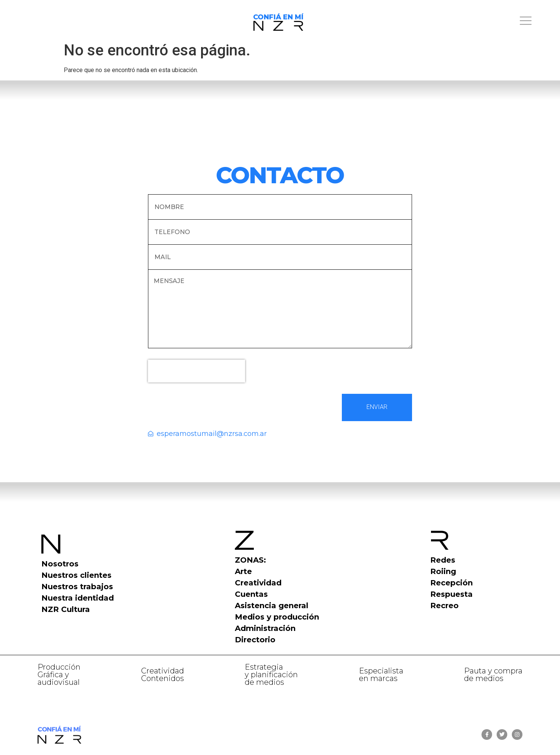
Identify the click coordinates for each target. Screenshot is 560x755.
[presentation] (197, 371)
